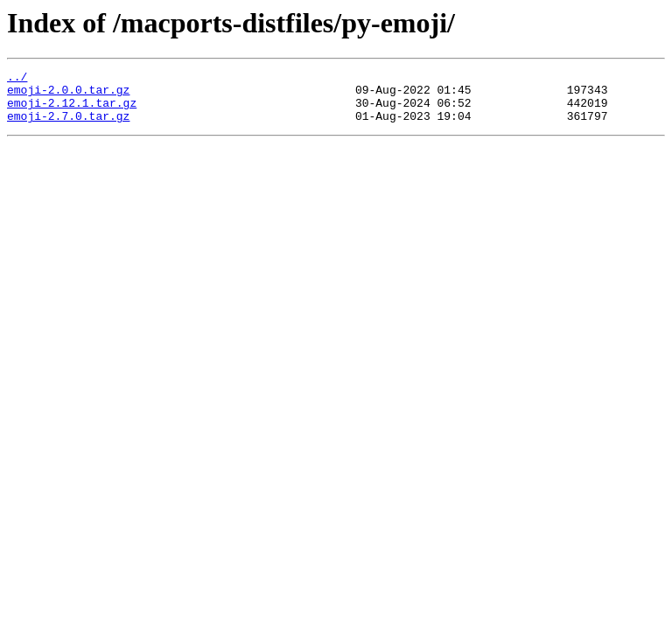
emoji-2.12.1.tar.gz (72, 110)
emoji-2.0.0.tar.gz (68, 94)
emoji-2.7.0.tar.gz (68, 126)
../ (17, 79)
